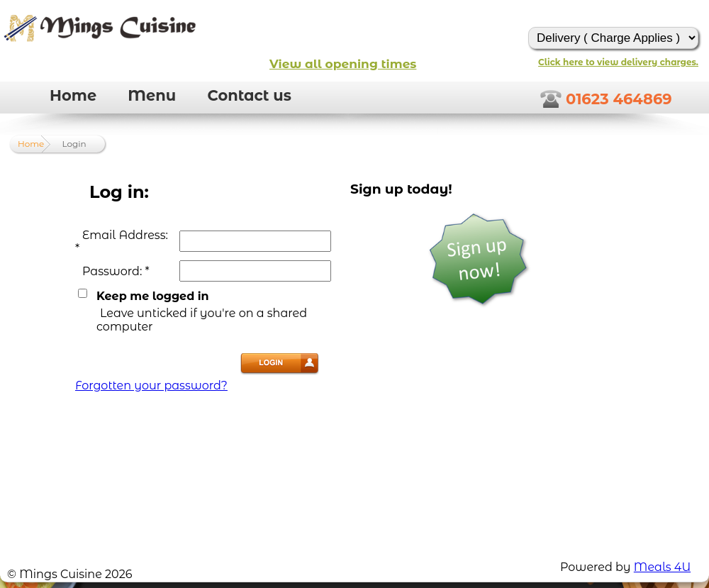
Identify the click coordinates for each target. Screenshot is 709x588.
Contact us (249, 95)
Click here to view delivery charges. (618, 62)
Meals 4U (662, 567)
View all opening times (343, 64)
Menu (152, 95)
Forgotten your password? (151, 385)
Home (73, 95)
